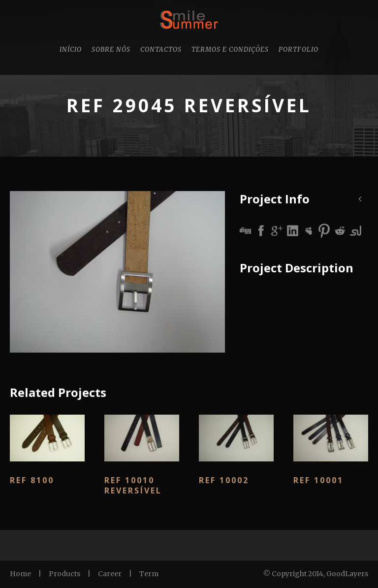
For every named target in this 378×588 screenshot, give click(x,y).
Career (110, 574)
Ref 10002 (224, 480)
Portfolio (299, 49)
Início (71, 49)
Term (149, 574)
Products (64, 574)
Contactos (161, 49)
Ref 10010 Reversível (133, 485)
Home (20, 574)
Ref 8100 (32, 480)
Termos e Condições (230, 49)
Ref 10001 (318, 480)
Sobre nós (111, 49)
